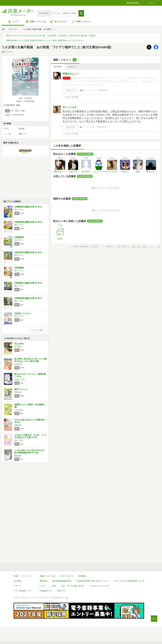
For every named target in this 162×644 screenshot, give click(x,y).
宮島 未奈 (18, 392)
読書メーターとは (47, 576)
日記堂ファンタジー (23, 313)
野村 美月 (19, 440)
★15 (82, 90)
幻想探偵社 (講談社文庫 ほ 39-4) (28, 283)
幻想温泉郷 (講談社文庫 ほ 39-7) (28, 298)
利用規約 (82, 576)
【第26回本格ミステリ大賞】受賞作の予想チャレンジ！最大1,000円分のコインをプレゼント (45, 40)
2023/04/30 (103, 90)
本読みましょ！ (71, 74)
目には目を (19, 344)
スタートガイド (67, 576)
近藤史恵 (18, 425)
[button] (81, 13)
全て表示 (58, 67)
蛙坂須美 (18, 456)
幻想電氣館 (19, 268)
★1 (81, 127)
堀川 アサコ (14, 29)
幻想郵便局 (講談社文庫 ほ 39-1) (28, 207)
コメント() (90, 90)
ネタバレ (72, 67)
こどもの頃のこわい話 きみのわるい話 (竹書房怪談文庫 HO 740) (30, 452)
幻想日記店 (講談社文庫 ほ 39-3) (28, 252)
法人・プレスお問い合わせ (73, 586)
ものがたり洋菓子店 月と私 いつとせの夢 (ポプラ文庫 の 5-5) (31, 436)
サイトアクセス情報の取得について (129, 581)
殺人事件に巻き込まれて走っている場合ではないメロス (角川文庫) (31, 360)
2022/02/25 (102, 127)
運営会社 (44, 581)
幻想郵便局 (19, 237)
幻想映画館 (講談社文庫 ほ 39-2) (28, 222)
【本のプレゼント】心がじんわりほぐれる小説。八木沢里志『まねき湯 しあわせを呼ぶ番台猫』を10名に (51, 36)
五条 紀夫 (18, 364)
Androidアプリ (46, 591)
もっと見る (37, 330)
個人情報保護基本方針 (62, 581)
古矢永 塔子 (20, 379)
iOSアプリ (62, 591)
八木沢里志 (19, 410)
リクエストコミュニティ (100, 586)
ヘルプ (43, 586)
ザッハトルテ (70, 107)
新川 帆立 (18, 346)
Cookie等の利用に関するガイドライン (93, 581)
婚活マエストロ (21, 389)
